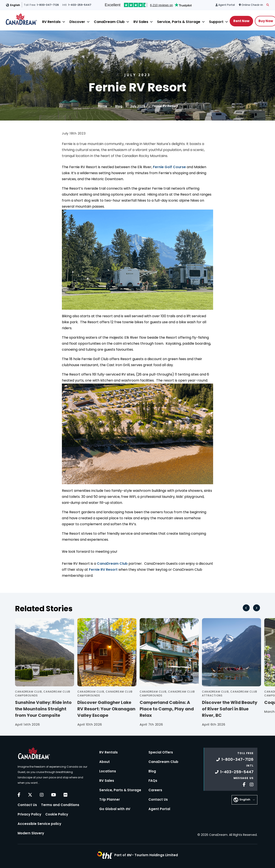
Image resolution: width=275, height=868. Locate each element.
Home (103, 106)
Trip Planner (110, 799)
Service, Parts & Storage (179, 22)
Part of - (146, 855)
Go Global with (115, 809)
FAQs (153, 781)
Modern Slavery (31, 833)
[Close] (64, 22)
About (105, 762)
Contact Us (27, 805)
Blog (119, 106)
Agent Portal (159, 809)
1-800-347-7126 (235, 759)
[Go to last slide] (246, 608)
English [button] (15, 5)
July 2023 (138, 106)
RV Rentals (51, 22)
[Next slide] (257, 608)
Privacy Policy (29, 814)
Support (216, 22)
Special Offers (161, 752)
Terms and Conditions (60, 805)
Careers (155, 790)
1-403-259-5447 (234, 772)
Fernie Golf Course (169, 167)
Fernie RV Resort (103, 570)
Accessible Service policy (39, 824)
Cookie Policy (57, 814)
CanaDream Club (109, 22)
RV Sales (141, 22)
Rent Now (241, 21)
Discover (77, 22)
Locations (108, 771)
